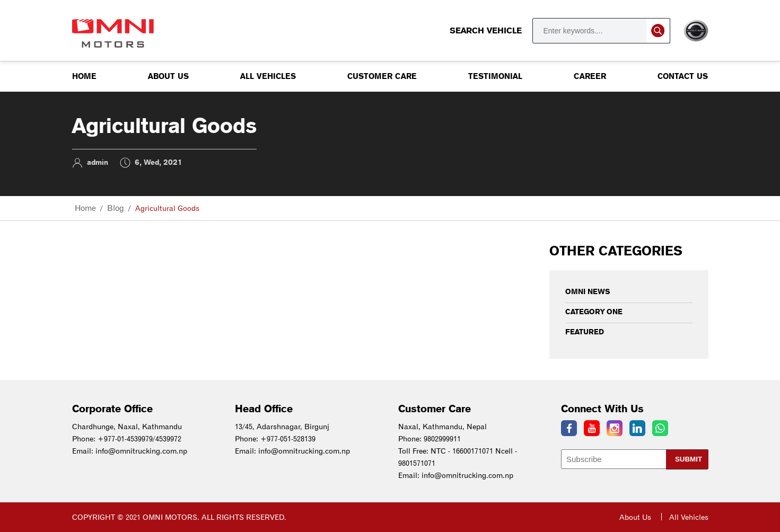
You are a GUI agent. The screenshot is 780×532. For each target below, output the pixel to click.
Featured (585, 332)
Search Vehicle (560, 31)
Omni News (588, 291)
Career (590, 76)
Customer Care (382, 76)
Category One (594, 312)
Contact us (683, 76)
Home (84, 76)
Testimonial (495, 76)
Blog (116, 208)
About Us (168, 76)
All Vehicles (268, 76)
